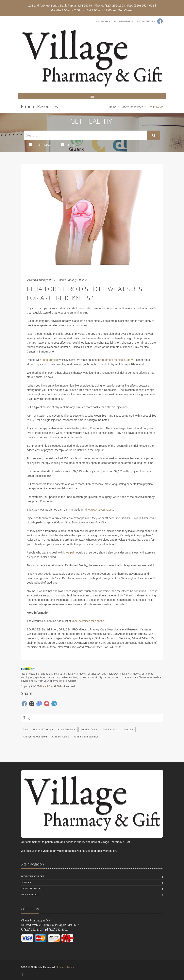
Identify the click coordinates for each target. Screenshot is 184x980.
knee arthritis (50, 360)
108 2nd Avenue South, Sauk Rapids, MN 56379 (60, 5)
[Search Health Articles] (85, 135)
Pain (25, 729)
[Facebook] (160, 21)
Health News (40, 145)
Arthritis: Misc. (111, 729)
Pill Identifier (122, 21)
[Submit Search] (154, 135)
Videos (68, 145)
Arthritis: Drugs (89, 729)
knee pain (69, 553)
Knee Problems (67, 729)
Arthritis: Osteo (60, 737)
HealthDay (47, 686)
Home (113, 107)
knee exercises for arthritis (88, 621)
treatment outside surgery (117, 360)
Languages (103, 21)
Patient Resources (132, 107)
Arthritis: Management (87, 737)
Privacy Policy (30, 895)
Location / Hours (145, 21)
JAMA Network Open (100, 510)
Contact (26, 882)
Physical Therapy (43, 729)
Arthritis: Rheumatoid (35, 737)
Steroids (129, 729)
